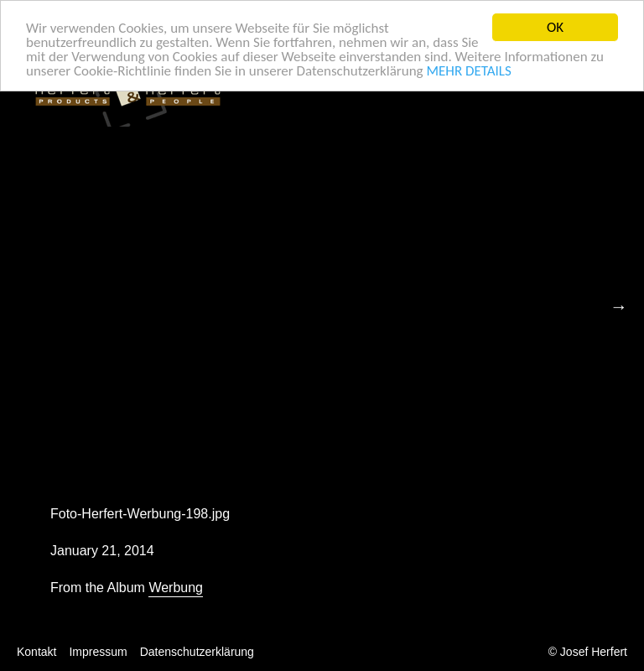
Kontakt (36, 652)
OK (555, 27)
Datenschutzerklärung (197, 652)
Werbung (176, 588)
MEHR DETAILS (468, 70)
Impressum (98, 652)
